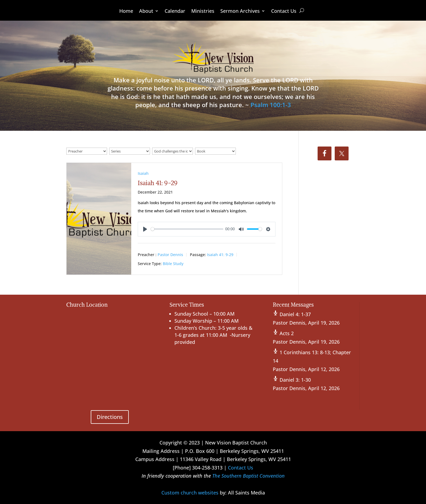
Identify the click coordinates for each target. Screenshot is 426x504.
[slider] (187, 229)
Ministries (203, 12)
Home (126, 12)
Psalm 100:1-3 (271, 105)
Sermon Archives (240, 12)
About (146, 12)
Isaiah (143, 173)
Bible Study (173, 264)
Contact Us (284, 12)
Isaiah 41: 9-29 (158, 183)
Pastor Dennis (170, 255)
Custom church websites (190, 493)
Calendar (175, 12)
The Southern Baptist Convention (248, 476)
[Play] (145, 229)
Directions (110, 417)
